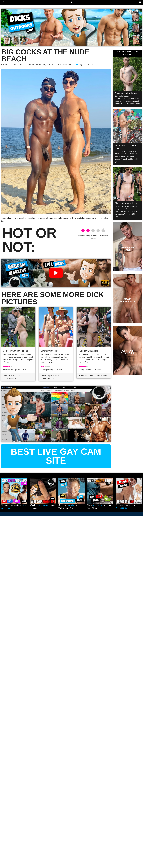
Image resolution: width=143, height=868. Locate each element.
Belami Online (122, 508)
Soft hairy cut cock (49, 351)
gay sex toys (98, 505)
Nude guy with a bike (88, 351)
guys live (71, 505)
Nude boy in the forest (126, 93)
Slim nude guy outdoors (127, 203)
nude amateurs (42, 505)
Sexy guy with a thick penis (16, 351)
